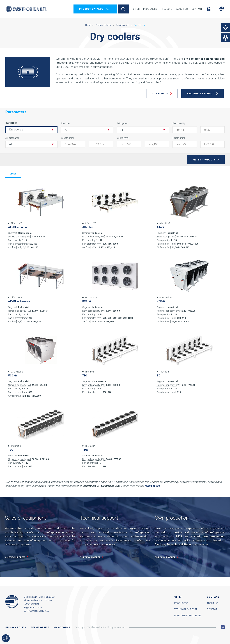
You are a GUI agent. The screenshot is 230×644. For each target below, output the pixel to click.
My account (62, 627)
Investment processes (188, 616)
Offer (136, 9)
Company (213, 597)
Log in (209, 9)
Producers (150, 9)
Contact (197, 9)
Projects (167, 9)
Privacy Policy (16, 627)
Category (11, 123)
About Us (182, 9)
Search (123, 9)
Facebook (223, 627)
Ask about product (201, 94)
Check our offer (15, 557)
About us (212, 603)
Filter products (204, 160)
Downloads (160, 94)
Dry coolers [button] (16, 130)
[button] (87, 130)
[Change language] (222, 9)
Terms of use (40, 627)
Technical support (186, 609)
